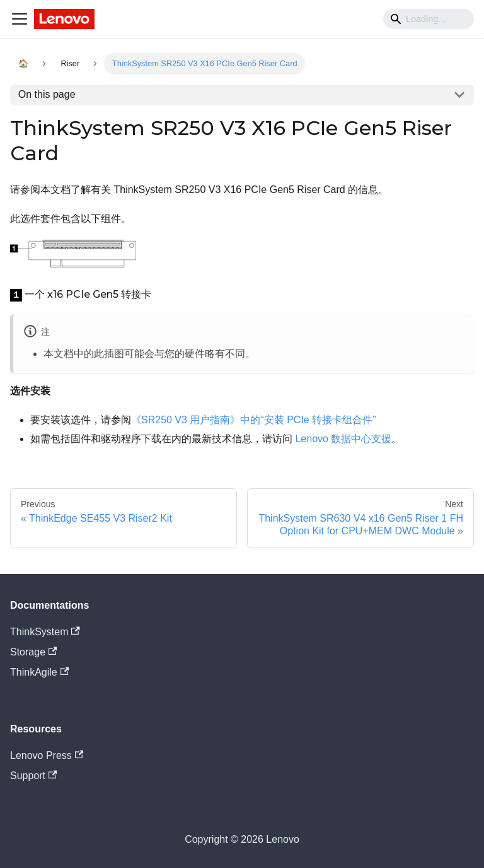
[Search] (429, 19)
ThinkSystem (45, 632)
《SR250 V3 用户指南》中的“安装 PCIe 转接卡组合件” (254, 420)
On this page (47, 94)
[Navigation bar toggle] (20, 19)
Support (33, 776)
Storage (33, 652)
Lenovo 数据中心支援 (343, 439)
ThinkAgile (39, 672)
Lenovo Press (47, 755)
